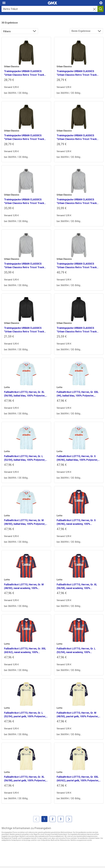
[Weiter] (69, 819)
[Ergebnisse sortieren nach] (86, 31)
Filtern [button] (7, 31)
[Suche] (49, 9)
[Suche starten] (100, 9)
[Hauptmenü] (4, 3)
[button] (94, 9)
